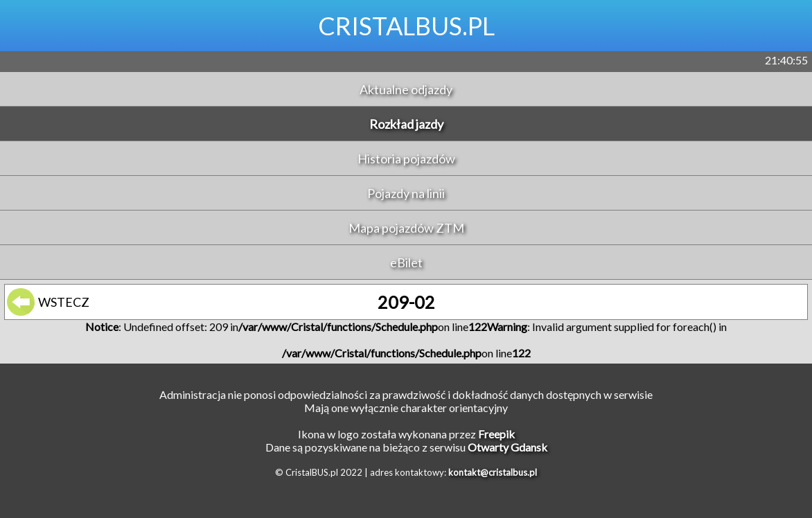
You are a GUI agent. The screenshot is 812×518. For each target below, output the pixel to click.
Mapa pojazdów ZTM (406, 228)
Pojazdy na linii (406, 193)
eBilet (406, 262)
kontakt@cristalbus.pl (493, 472)
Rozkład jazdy (406, 124)
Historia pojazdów (406, 159)
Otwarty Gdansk (507, 447)
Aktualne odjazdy (406, 89)
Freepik (496, 434)
